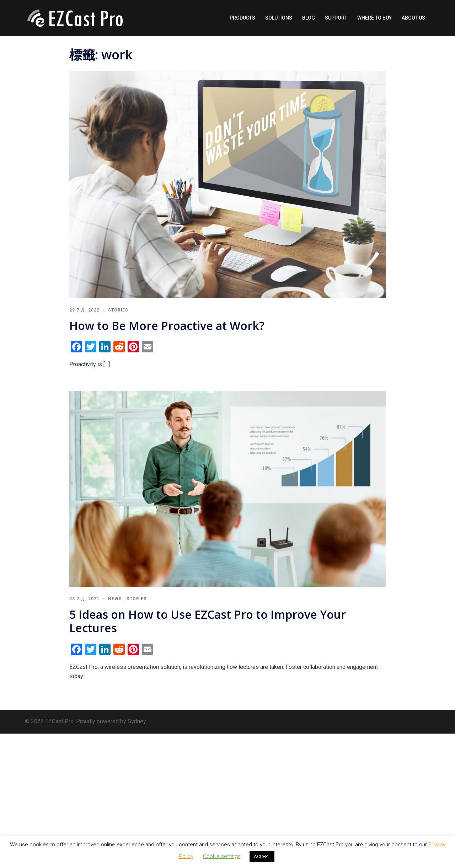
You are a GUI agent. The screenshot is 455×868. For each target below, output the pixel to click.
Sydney (137, 721)
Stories (118, 310)
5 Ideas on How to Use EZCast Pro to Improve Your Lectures (208, 621)
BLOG (309, 18)
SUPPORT (336, 18)
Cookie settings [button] (222, 856)
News (115, 599)
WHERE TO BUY (374, 18)
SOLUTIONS (279, 18)
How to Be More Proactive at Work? (167, 326)
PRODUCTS (242, 18)
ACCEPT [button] (262, 856)
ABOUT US (413, 18)
